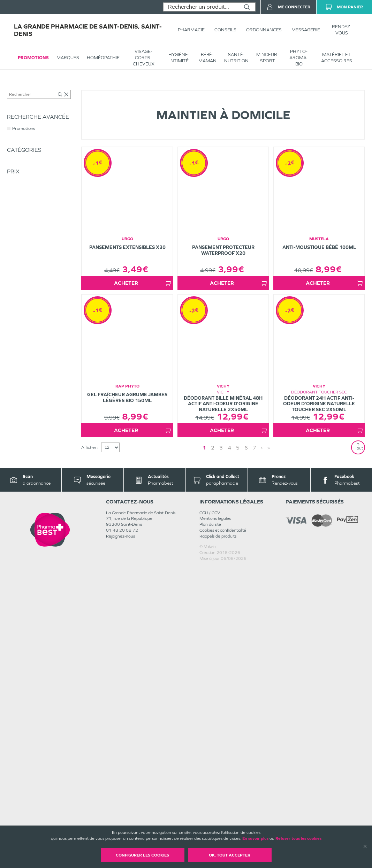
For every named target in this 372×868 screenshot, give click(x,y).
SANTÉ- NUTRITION (236, 58)
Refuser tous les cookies (298, 838)
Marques (68, 58)
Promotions (33, 58)
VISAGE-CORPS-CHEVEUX (144, 58)
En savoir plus (255, 838)
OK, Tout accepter (230, 855)
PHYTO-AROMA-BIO (299, 58)
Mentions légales (215, 819)
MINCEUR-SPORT (268, 58)
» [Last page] (246, 748)
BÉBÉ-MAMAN (207, 58)
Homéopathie (103, 58)
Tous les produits (22, 88)
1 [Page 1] (224, 748)
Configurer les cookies (142, 855)
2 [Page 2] (232, 748)
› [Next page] (240, 748)
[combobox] (201, 7)
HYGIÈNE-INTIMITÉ (179, 58)
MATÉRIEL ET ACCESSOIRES (337, 58)
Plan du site (210, 825)
